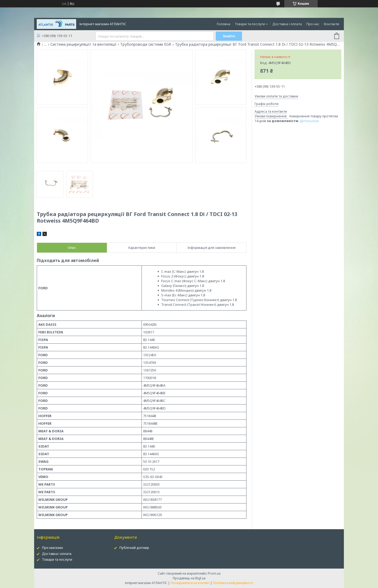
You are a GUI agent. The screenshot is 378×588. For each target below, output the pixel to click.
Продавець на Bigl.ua (189, 578)
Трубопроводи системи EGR (146, 44)
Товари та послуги (250, 24)
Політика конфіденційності (233, 583)
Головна (224, 24)
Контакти (332, 24)
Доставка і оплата (287, 24)
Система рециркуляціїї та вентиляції (83, 44)
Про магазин (52, 548)
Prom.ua (214, 573)
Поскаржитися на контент (190, 583)
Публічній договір (134, 548)
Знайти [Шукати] (229, 36)
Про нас (313, 24)
